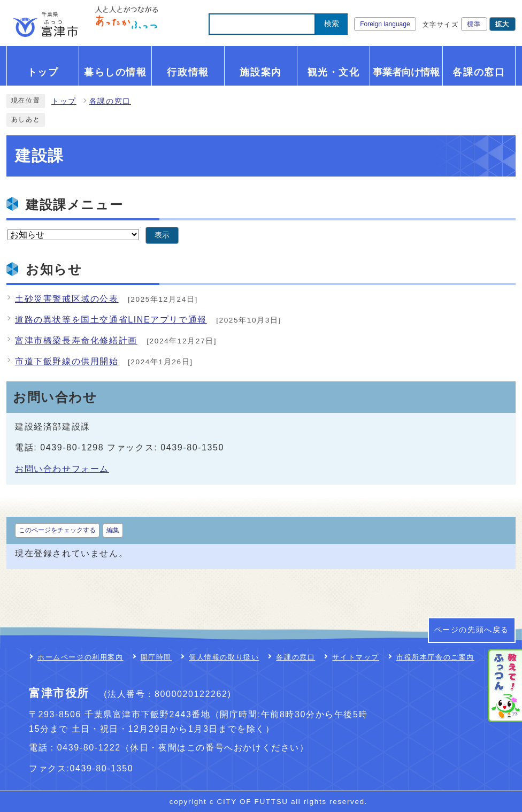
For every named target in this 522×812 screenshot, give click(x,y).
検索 (332, 24)
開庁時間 (156, 657)
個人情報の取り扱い (224, 657)
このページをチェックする (57, 530)
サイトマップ (356, 657)
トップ (64, 101)
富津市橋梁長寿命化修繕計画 (76, 340)
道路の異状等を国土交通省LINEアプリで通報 (111, 320)
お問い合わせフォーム (62, 469)
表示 (162, 235)
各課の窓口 (110, 101)
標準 (474, 24)
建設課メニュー (74, 205)
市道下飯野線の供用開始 (67, 361)
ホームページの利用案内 (80, 657)
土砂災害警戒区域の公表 (67, 299)
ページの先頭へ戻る (472, 630)
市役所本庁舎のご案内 (435, 657)
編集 (113, 530)
